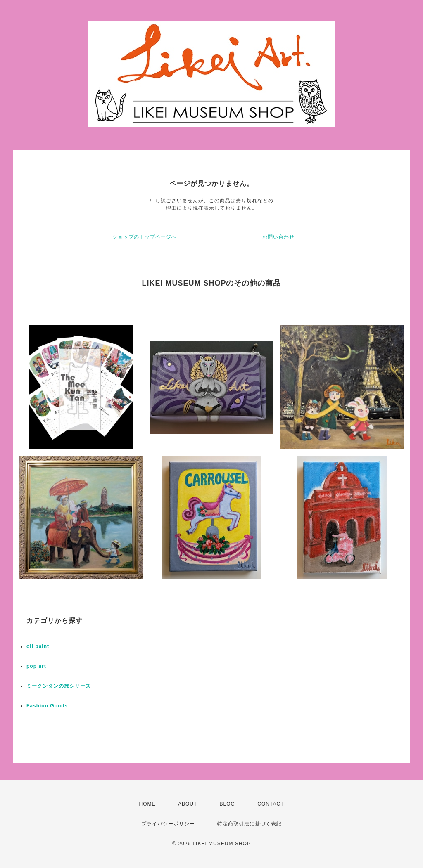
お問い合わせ (278, 237)
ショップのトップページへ (145, 237)
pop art (36, 666)
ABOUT (188, 804)
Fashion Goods (47, 706)
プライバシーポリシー (168, 824)
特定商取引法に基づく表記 (250, 824)
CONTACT (271, 804)
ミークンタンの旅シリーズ (59, 686)
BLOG (227, 804)
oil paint (38, 646)
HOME (147, 804)
